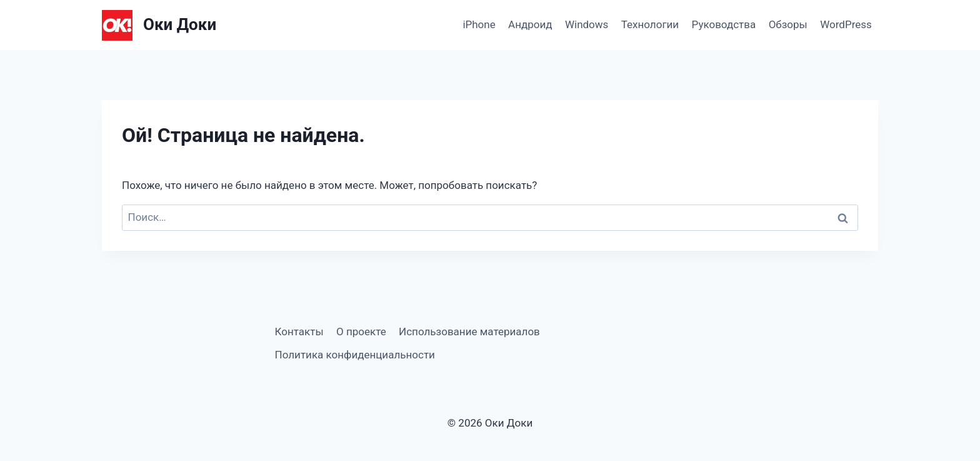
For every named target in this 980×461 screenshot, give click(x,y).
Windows (587, 24)
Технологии (650, 24)
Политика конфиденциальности (355, 355)
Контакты (299, 332)
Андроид (530, 24)
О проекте (361, 332)
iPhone (479, 24)
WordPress (846, 24)
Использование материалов (469, 332)
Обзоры (788, 24)
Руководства (724, 24)
